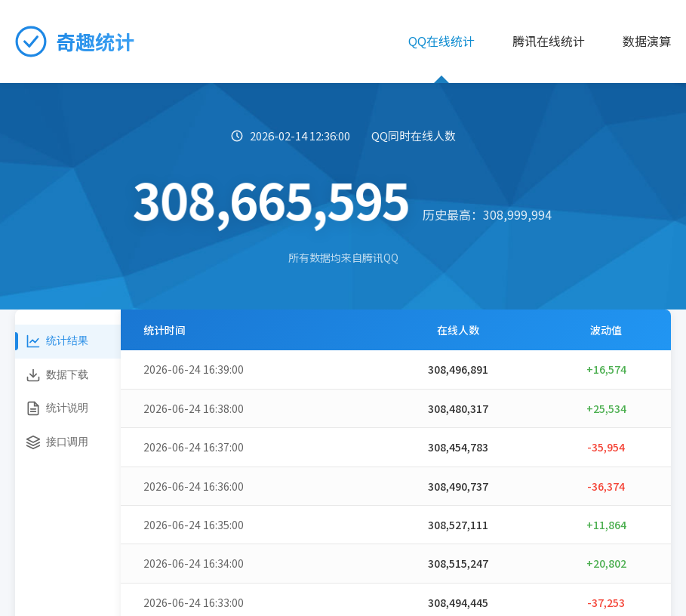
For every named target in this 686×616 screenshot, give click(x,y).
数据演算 (647, 41)
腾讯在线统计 (549, 41)
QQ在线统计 (441, 41)
